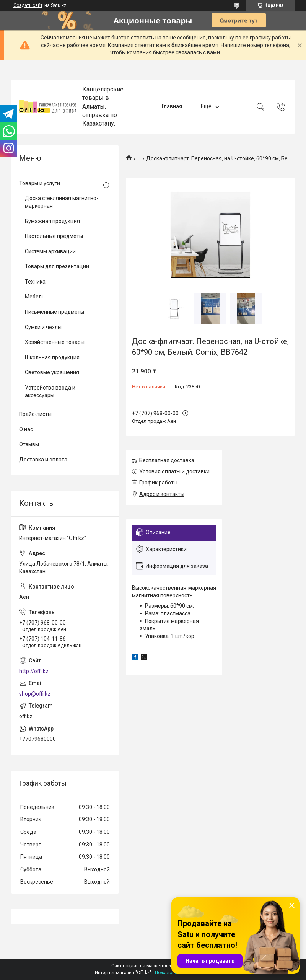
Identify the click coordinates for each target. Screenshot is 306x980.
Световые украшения (52, 372)
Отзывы (29, 444)
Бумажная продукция (52, 221)
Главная (172, 106)
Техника (35, 282)
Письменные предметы (55, 312)
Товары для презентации (57, 266)
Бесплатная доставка (167, 460)
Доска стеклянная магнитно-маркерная (62, 202)
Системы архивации (50, 251)
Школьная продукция (52, 357)
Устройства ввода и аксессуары (50, 391)
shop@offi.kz (35, 694)
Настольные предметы (54, 236)
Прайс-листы (35, 414)
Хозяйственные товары (55, 342)
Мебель (35, 297)
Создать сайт (28, 5)
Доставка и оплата (43, 460)
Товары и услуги (40, 183)
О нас (26, 429)
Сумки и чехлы (43, 327)
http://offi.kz (34, 671)
